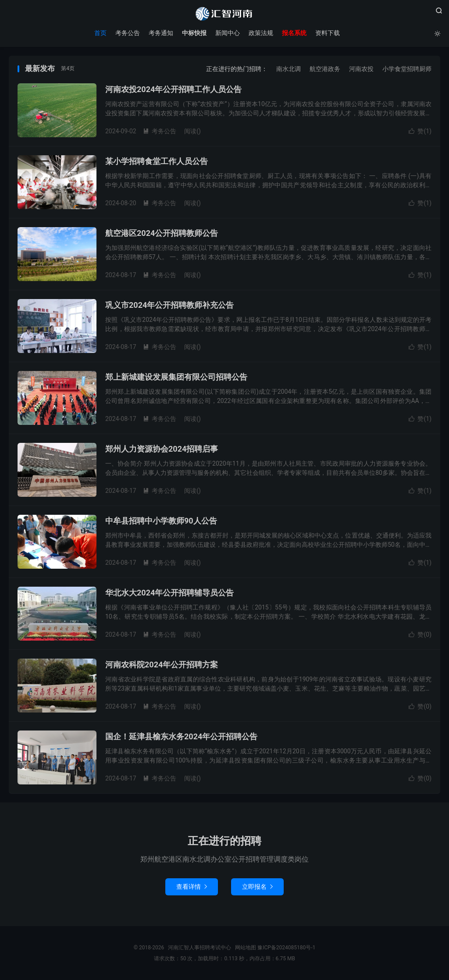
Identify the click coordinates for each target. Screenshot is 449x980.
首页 (100, 33)
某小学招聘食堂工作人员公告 (157, 161)
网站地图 (246, 948)
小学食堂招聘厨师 (407, 69)
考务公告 (128, 33)
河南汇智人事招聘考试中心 (224, 14)
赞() (420, 131)
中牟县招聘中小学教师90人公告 (161, 521)
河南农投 (361, 69)
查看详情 (192, 887)
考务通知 (161, 33)
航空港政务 (325, 69)
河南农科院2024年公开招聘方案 (162, 665)
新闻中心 (228, 33)
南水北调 (289, 69)
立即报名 (257, 887)
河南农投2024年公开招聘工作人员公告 (173, 89)
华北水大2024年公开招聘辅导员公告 (169, 593)
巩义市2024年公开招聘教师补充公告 (169, 305)
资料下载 (328, 33)
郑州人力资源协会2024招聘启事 (162, 449)
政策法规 (261, 33)
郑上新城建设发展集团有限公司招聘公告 (176, 377)
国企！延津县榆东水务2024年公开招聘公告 (181, 736)
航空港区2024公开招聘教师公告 (162, 233)
